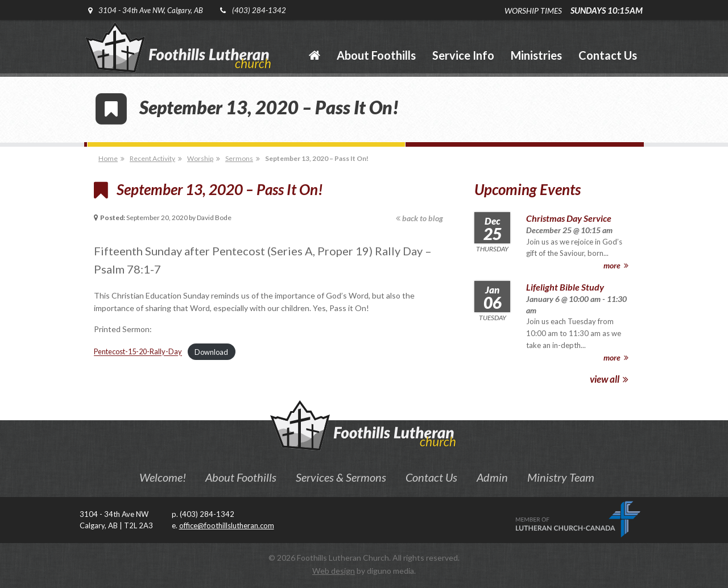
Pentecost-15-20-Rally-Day (138, 352)
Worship (200, 158)
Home (108, 158)
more (616, 265)
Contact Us (431, 477)
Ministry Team (561, 477)
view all (609, 379)
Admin (492, 477)
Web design (334, 571)
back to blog (419, 218)
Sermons (239, 158)
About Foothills (241, 477)
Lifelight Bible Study (565, 287)
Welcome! (163, 477)
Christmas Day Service (569, 218)
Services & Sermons (341, 477)
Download (211, 352)
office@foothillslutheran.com (227, 525)
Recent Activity (152, 158)
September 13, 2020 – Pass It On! (317, 158)
